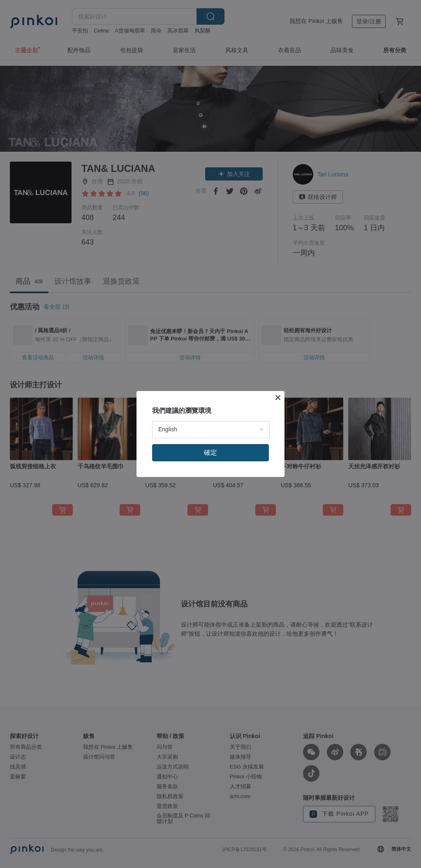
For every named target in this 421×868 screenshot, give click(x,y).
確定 (210, 551)
